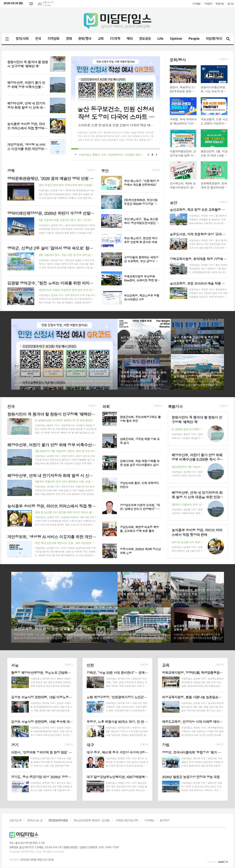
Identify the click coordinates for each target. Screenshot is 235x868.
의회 (106, 406)
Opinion (176, 39)
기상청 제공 (47, 5)
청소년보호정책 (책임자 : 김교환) (92, 821)
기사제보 (196, 4)
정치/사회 (22, 39)
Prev (148, 155)
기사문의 (208, 4)
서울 (15, 665)
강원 (166, 745)
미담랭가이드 (215, 39)
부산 (105, 171)
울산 (173, 202)
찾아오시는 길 (35, 821)
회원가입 (220, 4)
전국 (38, 39)
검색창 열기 (228, 39)
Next (157, 155)
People (194, 39)
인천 (90, 665)
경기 (15, 745)
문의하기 (165, 821)
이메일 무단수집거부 (127, 821)
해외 (130, 39)
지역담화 (54, 39)
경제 (69, 39)
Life (160, 39)
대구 (90, 745)
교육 (101, 39)
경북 (11, 171)
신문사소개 (15, 821)
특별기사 (175, 406)
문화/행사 (85, 39)
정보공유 (145, 39)
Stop (153, 155)
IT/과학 (115, 39)
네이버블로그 (31, 4)
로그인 (231, 4)
